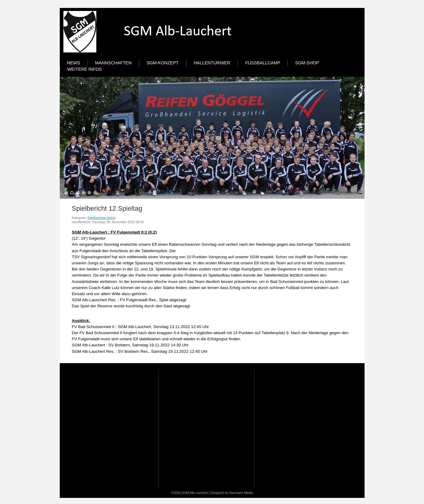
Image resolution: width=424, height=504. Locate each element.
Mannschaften (113, 63)
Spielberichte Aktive (102, 218)
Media (249, 493)
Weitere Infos (85, 69)
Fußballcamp (263, 63)
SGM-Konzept (163, 63)
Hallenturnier (212, 63)
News (74, 63)
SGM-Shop (307, 63)
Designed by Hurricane (227, 493)
